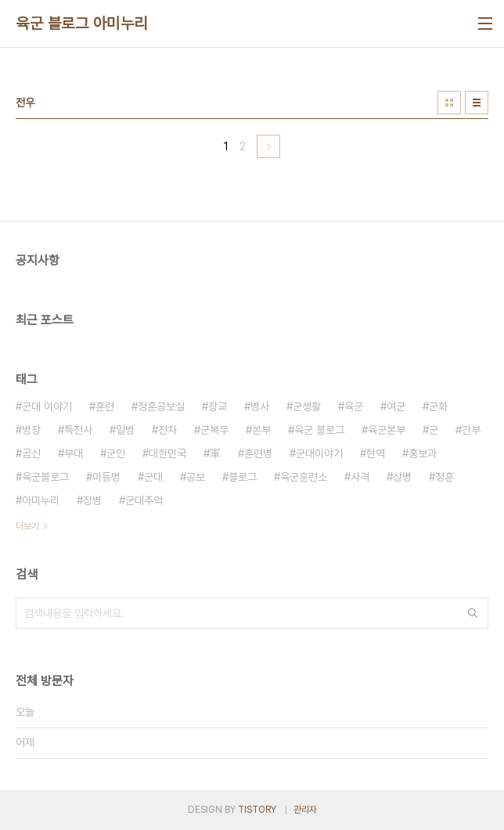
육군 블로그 (319, 430)
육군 (354, 406)
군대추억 (144, 500)
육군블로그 (45, 477)
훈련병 (258, 453)
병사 (260, 406)
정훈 (445, 477)
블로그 (243, 477)
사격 (360, 477)
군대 (153, 477)
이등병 (106, 477)
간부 (471, 430)
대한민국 (167, 453)
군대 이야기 (47, 406)
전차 (167, 430)
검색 (473, 613)
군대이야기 (319, 453)
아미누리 (41, 500)
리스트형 (477, 103)
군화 (438, 406)
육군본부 (387, 430)
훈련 (105, 406)
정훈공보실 (161, 406)
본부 (261, 430)
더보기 (27, 526)
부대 (74, 453)
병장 (31, 430)
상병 (402, 477)
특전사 (78, 430)
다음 (268, 146)
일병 (125, 430)
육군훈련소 (304, 477)
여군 (396, 406)
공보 (196, 477)
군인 (116, 453)
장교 (218, 406)
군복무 (214, 430)
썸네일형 (449, 103)
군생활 (307, 406)
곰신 (31, 453)
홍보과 (423, 453)
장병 (92, 500)
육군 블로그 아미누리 (82, 23)
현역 (376, 453)
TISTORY (257, 810)
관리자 (305, 810)
